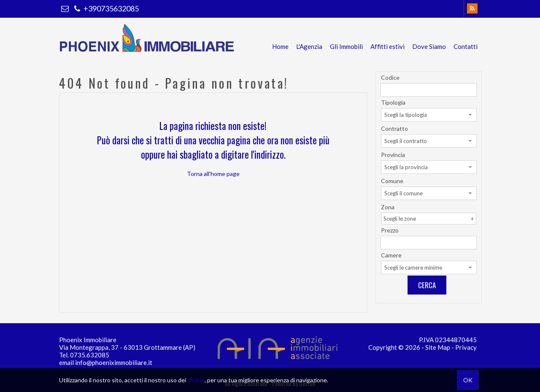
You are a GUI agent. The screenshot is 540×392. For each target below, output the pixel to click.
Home (280, 46)
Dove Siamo (429, 46)
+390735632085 (105, 8)
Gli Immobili (346, 46)
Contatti (466, 46)
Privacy (466, 347)
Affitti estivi (387, 46)
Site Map (438, 347)
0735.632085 (90, 355)
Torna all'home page (213, 174)
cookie (196, 380)
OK (468, 380)
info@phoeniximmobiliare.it (114, 362)
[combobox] (429, 115)
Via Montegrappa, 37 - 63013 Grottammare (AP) (127, 347)
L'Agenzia (309, 46)
